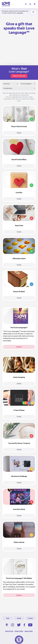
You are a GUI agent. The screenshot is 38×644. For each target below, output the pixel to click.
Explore (19, 347)
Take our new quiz (19, 76)
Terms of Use (9, 631)
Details (19, 133)
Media (19, 618)
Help (8, 618)
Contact (30, 618)
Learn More (20, 13)
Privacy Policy (19, 631)
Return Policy (29, 631)
